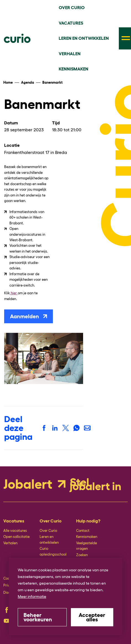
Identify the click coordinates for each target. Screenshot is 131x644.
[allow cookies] (92, 617)
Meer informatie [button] (32, 596)
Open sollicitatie (16, 537)
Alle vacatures (15, 531)
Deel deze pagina (18, 428)
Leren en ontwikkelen (49, 539)
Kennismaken (87, 537)
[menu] (125, 38)
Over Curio (48, 531)
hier (14, 293)
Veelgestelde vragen (87, 546)
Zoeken (82, 555)
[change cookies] (42, 617)
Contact (83, 531)
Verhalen (10, 543)
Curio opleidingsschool (53, 551)
